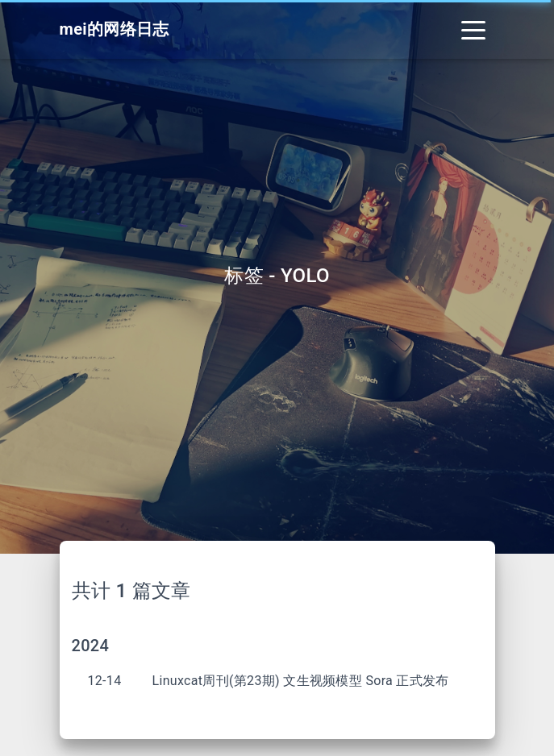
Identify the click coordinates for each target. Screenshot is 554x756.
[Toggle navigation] (473, 30)
